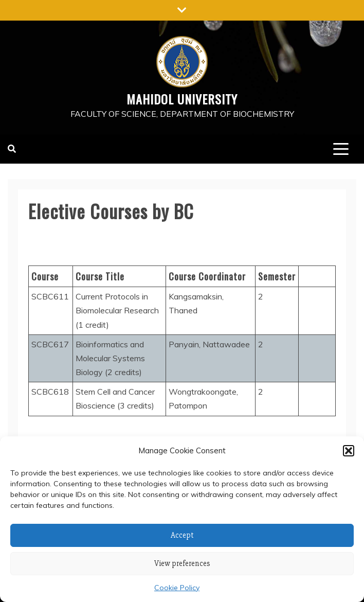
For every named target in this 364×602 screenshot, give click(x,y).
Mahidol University (182, 99)
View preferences (182, 563)
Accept (182, 535)
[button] (349, 451)
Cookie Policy (177, 588)
